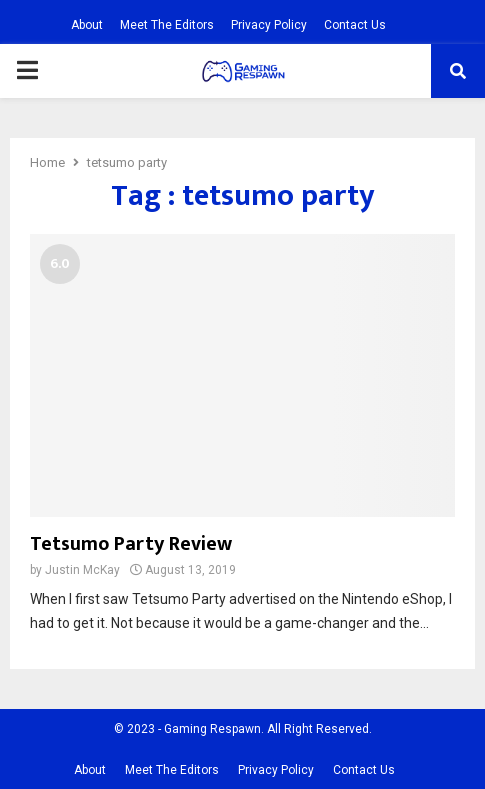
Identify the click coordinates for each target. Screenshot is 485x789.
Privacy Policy (269, 25)
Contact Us (355, 25)
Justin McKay (82, 570)
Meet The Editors (167, 25)
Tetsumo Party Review (131, 544)
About (87, 25)
